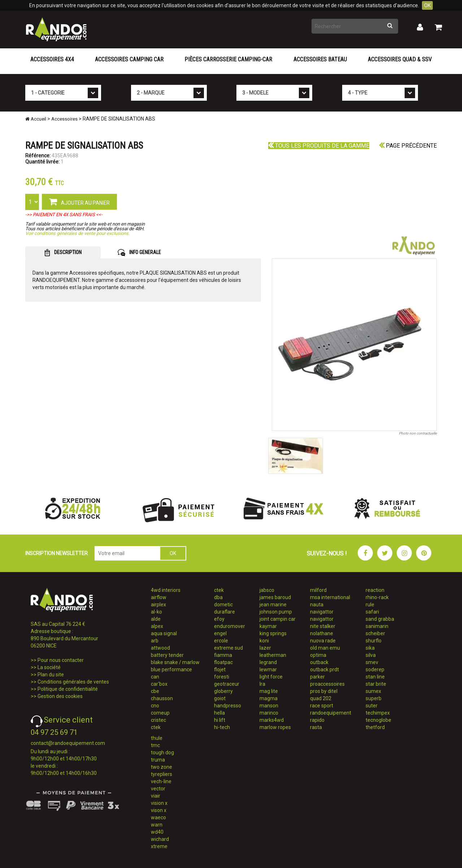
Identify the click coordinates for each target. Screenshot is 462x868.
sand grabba (380, 619)
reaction (375, 590)
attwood (160, 648)
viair (156, 796)
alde (156, 619)
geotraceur (227, 684)
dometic (223, 605)
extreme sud (228, 648)
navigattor (322, 612)
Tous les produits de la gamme (319, 146)
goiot (220, 698)
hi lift (220, 720)
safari (372, 612)
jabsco (267, 590)
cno (155, 706)
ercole (221, 641)
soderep (375, 669)
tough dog (162, 753)
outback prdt (324, 669)
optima (318, 655)
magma (269, 698)
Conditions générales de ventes (73, 682)
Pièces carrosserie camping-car (228, 59)
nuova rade (323, 641)
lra (262, 684)
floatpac (223, 662)
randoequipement (331, 713)
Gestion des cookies (60, 696)
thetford (375, 727)
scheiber (375, 633)
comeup (160, 713)
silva (371, 655)
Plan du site (51, 675)
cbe (155, 691)
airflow (159, 597)
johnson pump (276, 612)
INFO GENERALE (139, 253)
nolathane (322, 633)
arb (155, 641)
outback (319, 662)
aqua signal (164, 633)
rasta (316, 727)
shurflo (374, 641)
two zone (162, 767)
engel (220, 633)
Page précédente (408, 146)
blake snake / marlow (175, 662)
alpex (157, 626)
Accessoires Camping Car (129, 59)
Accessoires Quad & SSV (400, 59)
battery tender (167, 655)
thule (157, 738)
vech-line (161, 781)
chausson (162, 698)
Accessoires (64, 119)
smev (372, 662)
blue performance (171, 669)
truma (158, 760)
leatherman (273, 655)
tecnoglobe (378, 720)
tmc (155, 745)
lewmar (268, 669)
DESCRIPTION (63, 253)
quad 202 (321, 698)
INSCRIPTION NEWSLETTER (56, 553)
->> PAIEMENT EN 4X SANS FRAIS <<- (64, 215)
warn (157, 825)
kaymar (268, 626)
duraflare (225, 612)
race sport (322, 706)
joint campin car (278, 619)
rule (370, 605)
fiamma (223, 655)
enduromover (230, 626)
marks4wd (272, 720)
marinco (269, 713)
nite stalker (323, 626)
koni (264, 641)
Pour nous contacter (61, 660)
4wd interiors (166, 590)
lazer (265, 648)
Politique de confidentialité (68, 689)
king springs (273, 633)
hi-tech (222, 727)
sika (370, 648)
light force (271, 677)
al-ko (156, 612)
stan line (375, 677)
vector (158, 789)
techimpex (378, 713)
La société (49, 667)
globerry (223, 691)
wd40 (157, 832)
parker (317, 677)
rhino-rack (377, 597)
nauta (317, 605)
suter (372, 706)
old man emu (325, 648)
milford (318, 590)
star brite (376, 684)
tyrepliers (162, 774)
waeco (158, 817)
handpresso (228, 706)
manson (269, 706)
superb (374, 698)
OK (427, 5)
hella (219, 713)
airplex (158, 605)
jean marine (273, 605)
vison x (159, 810)
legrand (268, 662)
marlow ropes (275, 727)
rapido (317, 720)
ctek (156, 727)
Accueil (36, 119)
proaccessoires (327, 684)
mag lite (269, 691)
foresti (222, 677)
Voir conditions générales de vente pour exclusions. (77, 233)
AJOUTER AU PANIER (79, 201)
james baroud (275, 597)
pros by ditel (324, 691)
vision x (159, 803)
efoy (219, 619)
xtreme (159, 846)
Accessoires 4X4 (52, 59)
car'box (159, 684)
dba (218, 597)
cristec (158, 720)
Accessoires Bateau (320, 59)
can (155, 677)
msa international (330, 597)
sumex (373, 691)
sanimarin (377, 626)
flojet (220, 669)
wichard (160, 839)
